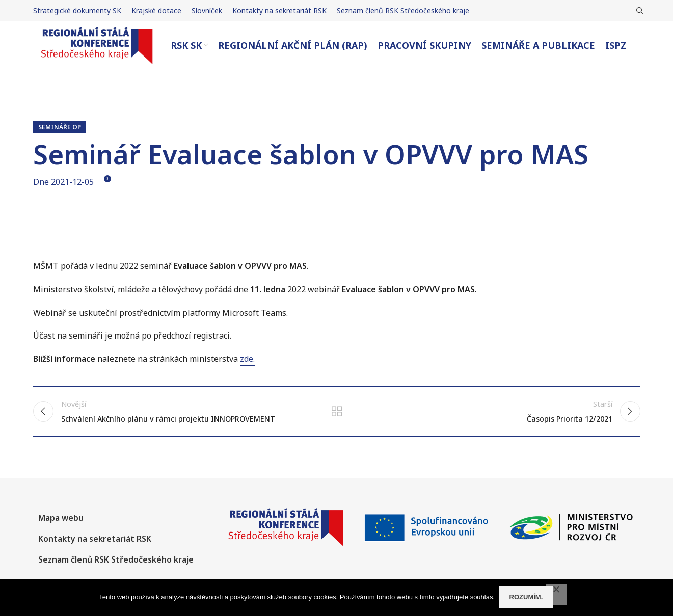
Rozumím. (527, 597)
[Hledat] (638, 11)
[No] (556, 595)
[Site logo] (97, 51)
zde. (247, 371)
